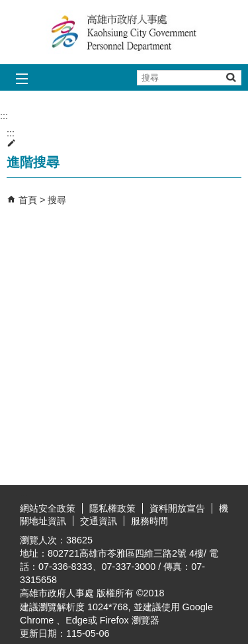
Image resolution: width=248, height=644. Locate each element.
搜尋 (57, 200)
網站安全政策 (48, 508)
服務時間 (149, 521)
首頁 (28, 200)
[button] (230, 77)
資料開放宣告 (177, 508)
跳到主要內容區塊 (7, 7)
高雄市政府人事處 (124, 32)
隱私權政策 (112, 508)
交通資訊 (99, 521)
